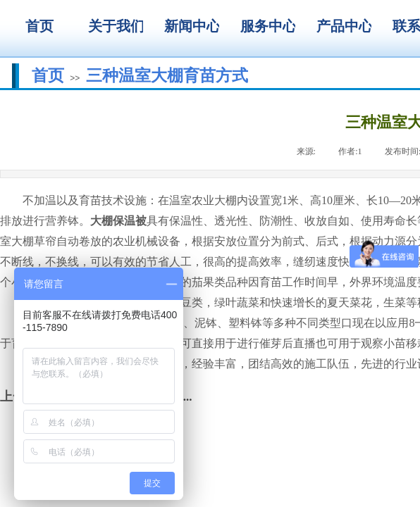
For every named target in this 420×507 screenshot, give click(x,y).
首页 (48, 75)
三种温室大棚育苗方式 (167, 75)
